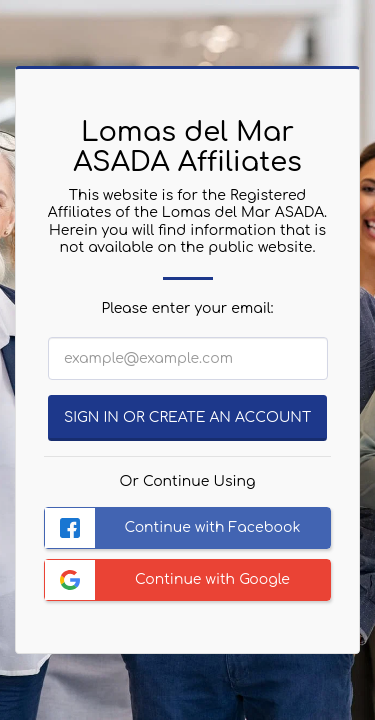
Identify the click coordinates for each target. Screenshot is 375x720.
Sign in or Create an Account (187, 417)
